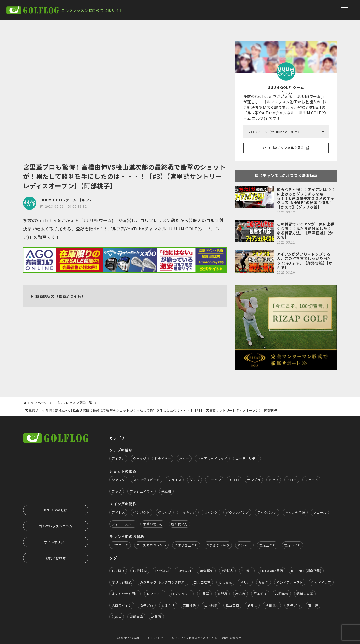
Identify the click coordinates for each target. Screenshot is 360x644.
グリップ (165, 512)
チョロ (234, 480)
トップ (274, 480)
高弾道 (156, 617)
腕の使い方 (179, 524)
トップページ (38, 402)
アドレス (118, 512)
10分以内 (140, 571)
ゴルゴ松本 (202, 582)
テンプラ (254, 480)
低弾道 (222, 594)
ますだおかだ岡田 (125, 594)
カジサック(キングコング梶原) (163, 582)
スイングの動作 (123, 504)
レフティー (155, 594)
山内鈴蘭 (211, 605)
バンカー (244, 545)
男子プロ (293, 605)
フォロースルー (123, 524)
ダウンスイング (238, 512)
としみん (225, 582)
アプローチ (120, 545)
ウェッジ (140, 458)
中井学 (204, 594)
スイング (211, 512)
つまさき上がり (186, 545)
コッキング (188, 512)
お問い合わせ (56, 558)
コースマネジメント (151, 545)
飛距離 (166, 491)
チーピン (214, 480)
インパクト (142, 512)
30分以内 (184, 571)
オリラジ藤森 (122, 582)
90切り (247, 571)
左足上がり (268, 545)
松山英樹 (232, 605)
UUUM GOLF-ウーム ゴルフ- (66, 200)
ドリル (245, 582)
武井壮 (252, 605)
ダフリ (194, 480)
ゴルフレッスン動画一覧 (74, 402)
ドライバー (163, 458)
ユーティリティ (247, 458)
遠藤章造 (136, 617)
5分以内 (227, 571)
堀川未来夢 (305, 594)
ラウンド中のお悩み (127, 536)
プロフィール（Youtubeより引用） (274, 132)
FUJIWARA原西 (272, 571)
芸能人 (117, 617)
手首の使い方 (153, 524)
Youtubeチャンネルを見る (286, 148)
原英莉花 (260, 594)
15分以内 (162, 571)
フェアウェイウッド (212, 458)
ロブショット (181, 594)
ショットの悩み (123, 471)
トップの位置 (295, 512)
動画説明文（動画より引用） (60, 296)
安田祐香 (190, 605)
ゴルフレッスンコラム (56, 526)
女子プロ (147, 605)
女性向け (168, 605)
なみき (263, 582)
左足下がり (292, 545)
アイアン (118, 458)
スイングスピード (147, 480)
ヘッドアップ (321, 582)
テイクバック (267, 512)
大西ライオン (122, 605)
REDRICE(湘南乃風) (306, 571)
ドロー (292, 480)
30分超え (206, 571)
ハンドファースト (290, 582)
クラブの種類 (121, 450)
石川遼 (313, 605)
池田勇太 (272, 605)
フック (117, 491)
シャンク (118, 480)
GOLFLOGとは (56, 510)
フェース (320, 512)
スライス (175, 480)
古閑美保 (282, 594)
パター (184, 458)
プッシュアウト (142, 491)
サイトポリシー (56, 542)
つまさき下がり (218, 545)
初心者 (240, 594)
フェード (311, 480)
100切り (118, 571)
